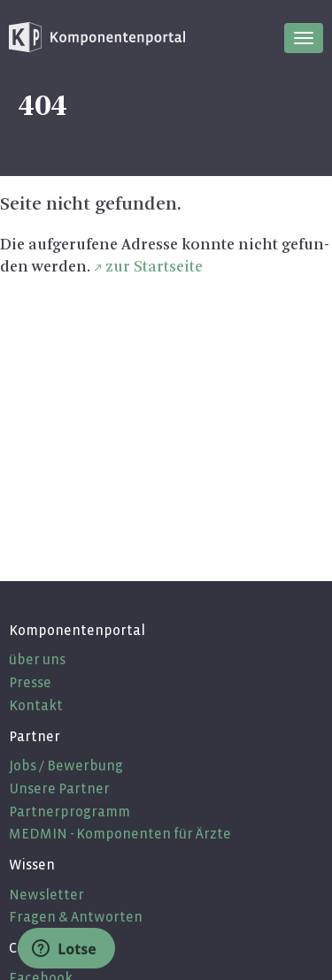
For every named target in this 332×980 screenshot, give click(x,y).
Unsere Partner (59, 789)
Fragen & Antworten (76, 917)
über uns (37, 659)
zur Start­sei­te (154, 267)
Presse (30, 682)
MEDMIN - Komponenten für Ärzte (120, 834)
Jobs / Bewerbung (66, 766)
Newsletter (46, 895)
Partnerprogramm (69, 812)
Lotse (64, 949)
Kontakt (36, 705)
